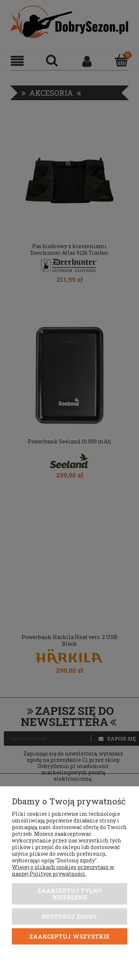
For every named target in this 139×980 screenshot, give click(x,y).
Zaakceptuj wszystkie (69, 936)
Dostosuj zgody (69, 916)
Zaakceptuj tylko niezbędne (70, 894)
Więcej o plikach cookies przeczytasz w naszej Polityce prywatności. (63, 870)
